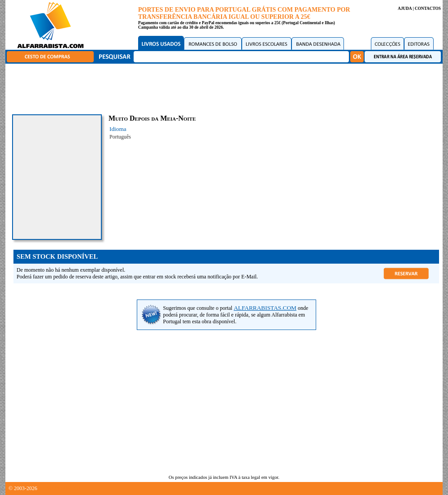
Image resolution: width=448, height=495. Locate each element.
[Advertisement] (226, 87)
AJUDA (405, 9)
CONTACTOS (428, 9)
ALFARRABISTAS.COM (265, 308)
